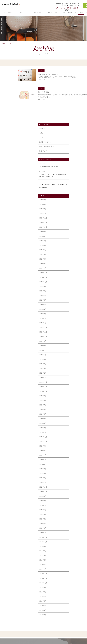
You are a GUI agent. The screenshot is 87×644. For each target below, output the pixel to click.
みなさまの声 (68, 12)
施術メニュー (52, 12)
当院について (23, 12)
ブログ (81, 12)
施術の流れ (38, 12)
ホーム (10, 12)
